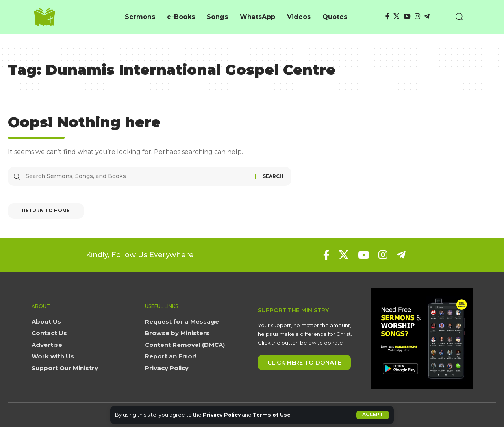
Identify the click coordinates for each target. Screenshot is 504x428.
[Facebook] (387, 16)
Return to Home (48, 212)
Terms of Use (274, 415)
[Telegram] (427, 16)
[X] (397, 16)
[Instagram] (417, 16)
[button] (373, 415)
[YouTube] (407, 16)
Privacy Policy (223, 415)
